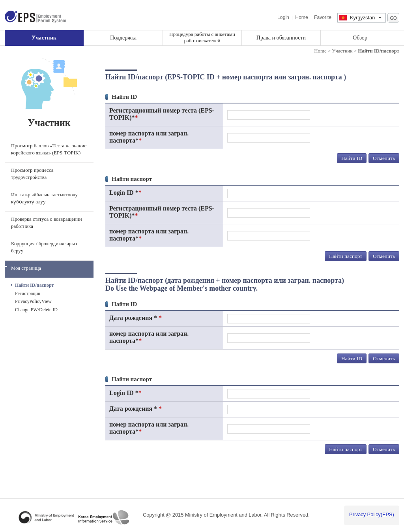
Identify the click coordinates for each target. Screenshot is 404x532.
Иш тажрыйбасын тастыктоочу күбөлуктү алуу (44, 198)
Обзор (360, 38)
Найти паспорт (346, 256)
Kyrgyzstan (362, 18)
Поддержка (123, 38)
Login (283, 17)
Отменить (384, 158)
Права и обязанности (281, 38)
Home (301, 17)
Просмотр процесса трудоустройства (32, 174)
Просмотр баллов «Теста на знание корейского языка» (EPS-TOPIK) (49, 149)
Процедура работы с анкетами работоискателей (202, 37)
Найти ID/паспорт (34, 285)
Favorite (323, 17)
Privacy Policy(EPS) (372, 514)
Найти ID (352, 158)
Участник (44, 38)
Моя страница (26, 268)
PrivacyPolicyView (33, 301)
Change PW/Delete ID (36, 310)
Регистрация (28, 293)
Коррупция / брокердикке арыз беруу (44, 247)
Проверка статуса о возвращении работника (47, 223)
